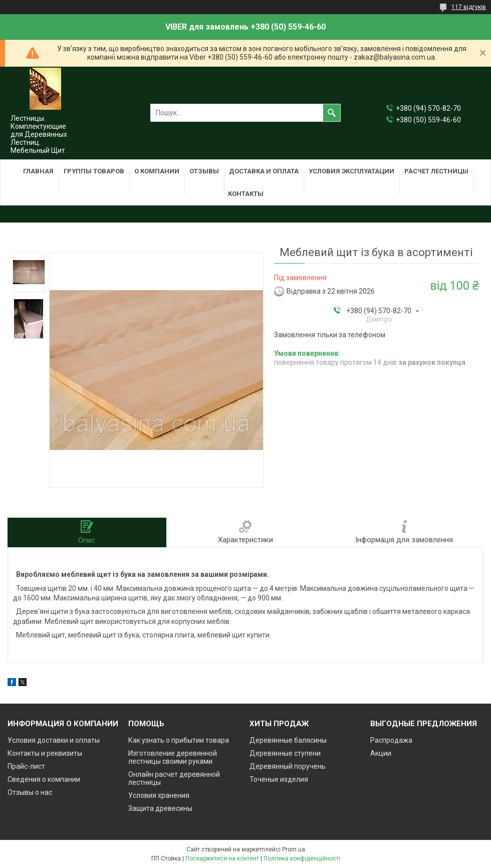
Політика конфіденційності (302, 858)
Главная (38, 171)
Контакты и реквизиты (45, 753)
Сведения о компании (44, 779)
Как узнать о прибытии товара (179, 740)
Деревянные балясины (288, 740)
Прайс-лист (26, 766)
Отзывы (204, 171)
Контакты (246, 194)
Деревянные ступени (285, 753)
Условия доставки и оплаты (54, 740)
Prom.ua (294, 849)
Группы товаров (94, 171)
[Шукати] (332, 113)
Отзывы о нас (30, 792)
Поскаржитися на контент (222, 858)
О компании (157, 171)
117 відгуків (469, 7)
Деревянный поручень (288, 766)
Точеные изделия (279, 779)
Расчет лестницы (436, 171)
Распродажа (391, 740)
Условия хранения (159, 795)
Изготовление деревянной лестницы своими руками (173, 757)
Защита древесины (160, 808)
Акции (381, 753)
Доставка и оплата (264, 171)
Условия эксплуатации (351, 171)
